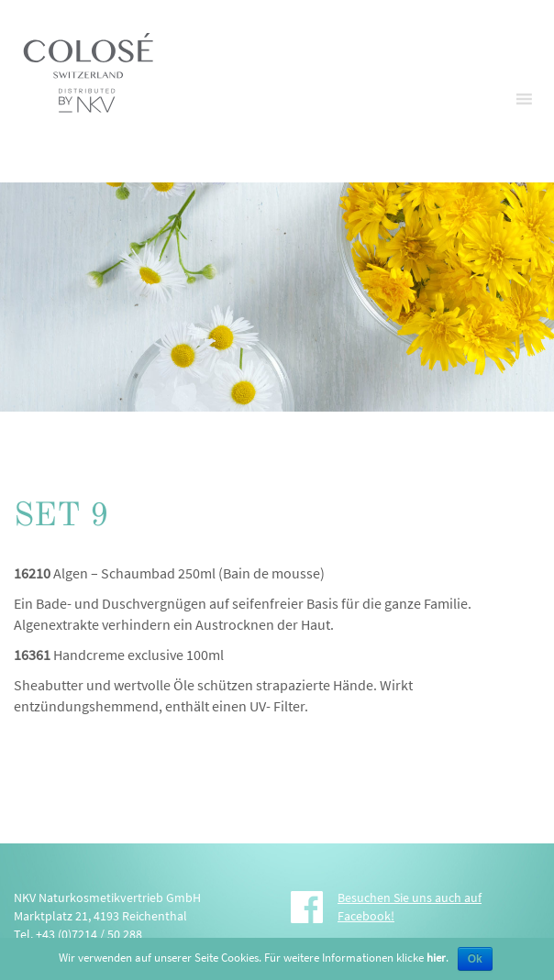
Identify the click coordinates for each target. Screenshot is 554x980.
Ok (475, 959)
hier (436, 958)
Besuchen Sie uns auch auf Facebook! (410, 907)
